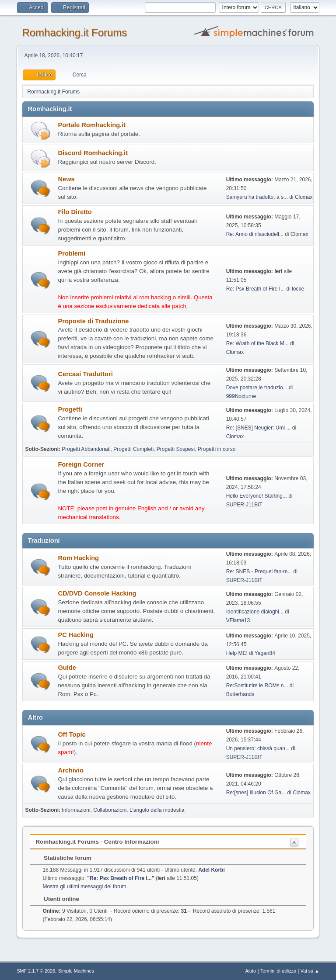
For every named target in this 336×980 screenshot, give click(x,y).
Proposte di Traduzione (93, 321)
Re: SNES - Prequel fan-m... (259, 571)
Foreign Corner (81, 464)
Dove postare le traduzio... (257, 388)
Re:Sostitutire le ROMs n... (257, 686)
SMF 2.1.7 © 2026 (36, 971)
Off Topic (72, 734)
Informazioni (76, 810)
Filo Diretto (75, 212)
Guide (67, 668)
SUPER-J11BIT (244, 505)
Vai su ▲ (310, 971)
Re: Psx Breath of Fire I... (256, 289)
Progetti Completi (133, 449)
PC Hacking (75, 635)
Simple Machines (76, 971)
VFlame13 (238, 620)
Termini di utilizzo (278, 971)
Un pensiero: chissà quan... (258, 748)
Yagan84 (265, 653)
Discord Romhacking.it (93, 153)
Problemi (72, 253)
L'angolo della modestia (157, 810)
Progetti (70, 409)
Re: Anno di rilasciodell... (255, 234)
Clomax (304, 197)
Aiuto (251, 971)
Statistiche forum (63, 858)
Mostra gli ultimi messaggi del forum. (85, 887)
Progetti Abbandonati (86, 449)
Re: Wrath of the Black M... (257, 343)
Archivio (71, 770)
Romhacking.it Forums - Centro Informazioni (97, 842)
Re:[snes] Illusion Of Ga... (256, 793)
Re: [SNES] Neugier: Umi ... (259, 428)
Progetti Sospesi (176, 449)
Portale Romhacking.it (92, 125)
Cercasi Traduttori (85, 374)
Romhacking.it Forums (74, 33)
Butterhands (240, 694)
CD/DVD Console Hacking (97, 593)
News (66, 179)
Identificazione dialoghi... (255, 612)
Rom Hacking (78, 558)
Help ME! (237, 653)
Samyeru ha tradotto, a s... (257, 197)
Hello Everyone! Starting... (257, 496)
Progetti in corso (217, 449)
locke (298, 289)
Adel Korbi (212, 870)
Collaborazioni (110, 810)
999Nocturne (241, 396)
